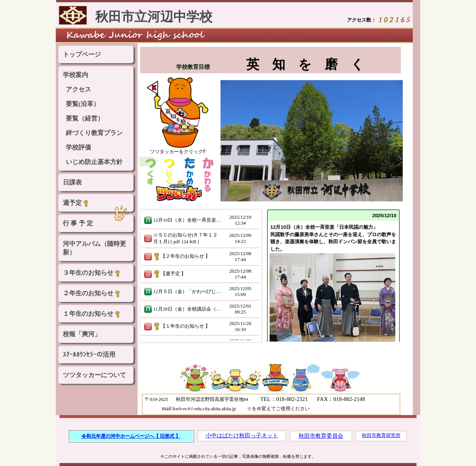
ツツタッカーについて (94, 375)
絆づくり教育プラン (94, 133)
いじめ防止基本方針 (94, 162)
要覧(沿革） (83, 104)
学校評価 (78, 147)
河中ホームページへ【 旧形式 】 (146, 436)
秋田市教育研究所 (381, 435)
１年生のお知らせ (92, 314)
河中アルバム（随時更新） (94, 248)
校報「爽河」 (82, 334)
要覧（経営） (85, 118)
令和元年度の (96, 436)
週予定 (76, 203)
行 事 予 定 (78, 223)
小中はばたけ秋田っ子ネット (242, 436)
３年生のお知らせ (92, 273)
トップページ (82, 54)
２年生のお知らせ (92, 293)
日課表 (72, 182)
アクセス (78, 89)
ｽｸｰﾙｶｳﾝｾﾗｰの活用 (89, 355)
